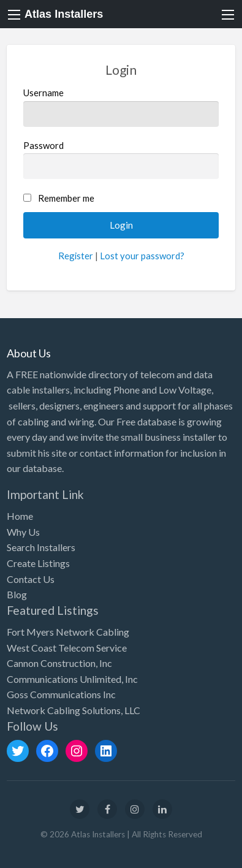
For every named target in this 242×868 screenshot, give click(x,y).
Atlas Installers (64, 14)
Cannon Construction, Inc (59, 663)
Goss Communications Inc (61, 694)
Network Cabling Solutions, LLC (74, 710)
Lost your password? (142, 256)
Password (121, 159)
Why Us (23, 532)
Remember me (66, 198)
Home (20, 516)
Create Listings (38, 563)
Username (121, 107)
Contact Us (31, 579)
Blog (17, 594)
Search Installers (41, 547)
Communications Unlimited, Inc (72, 679)
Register (76, 256)
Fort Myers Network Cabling (68, 632)
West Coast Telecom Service (67, 648)
